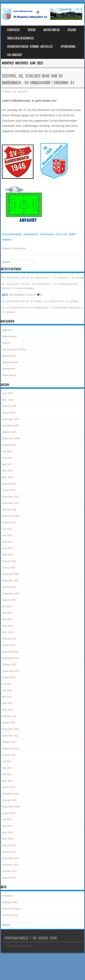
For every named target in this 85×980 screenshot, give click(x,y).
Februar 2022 (9, 716)
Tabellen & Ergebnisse (21, 38)
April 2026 (7, 393)
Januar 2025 (9, 490)
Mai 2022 (7, 697)
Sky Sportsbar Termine (14, 350)
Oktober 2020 (9, 800)
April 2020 (7, 833)
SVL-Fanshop (15, 55)
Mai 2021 (7, 774)
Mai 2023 (7, 619)
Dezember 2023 (10, 574)
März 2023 (8, 632)
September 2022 (11, 671)
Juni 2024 (7, 535)
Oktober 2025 (9, 432)
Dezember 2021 (10, 729)
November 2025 (10, 426)
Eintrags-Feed (9, 902)
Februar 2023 (9, 639)
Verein (32, 30)
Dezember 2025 (10, 419)
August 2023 (9, 600)
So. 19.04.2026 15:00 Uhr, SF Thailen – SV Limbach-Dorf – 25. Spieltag (40, 301)
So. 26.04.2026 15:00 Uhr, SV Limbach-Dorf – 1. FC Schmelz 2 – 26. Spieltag (43, 278)
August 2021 (9, 755)
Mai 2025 (7, 464)
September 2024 (11, 516)
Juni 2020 (7, 826)
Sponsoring (68, 47)
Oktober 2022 (9, 665)
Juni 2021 (7, 768)
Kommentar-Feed (11, 909)
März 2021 (8, 781)
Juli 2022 (7, 684)
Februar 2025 (9, 484)
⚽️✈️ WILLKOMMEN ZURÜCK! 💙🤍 (22, 295)
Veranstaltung (9, 375)
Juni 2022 (7, 691)
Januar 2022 (9, 723)
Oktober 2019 (9, 871)
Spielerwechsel (10, 362)
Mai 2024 (7, 542)
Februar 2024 (9, 561)
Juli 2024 (7, 529)
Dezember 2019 (10, 858)
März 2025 (8, 477)
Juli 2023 (7, 607)
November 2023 (10, 581)
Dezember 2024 (10, 497)
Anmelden (7, 896)
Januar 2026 (9, 413)
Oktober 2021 (9, 742)
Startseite (13, 30)
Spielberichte (9, 356)
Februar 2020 (9, 845)
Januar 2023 (9, 645)
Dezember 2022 (10, 652)
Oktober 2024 (9, 510)
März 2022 (8, 710)
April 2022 (7, 703)
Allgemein (7, 330)
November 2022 (10, 658)
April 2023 (7, 626)
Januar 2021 (9, 787)
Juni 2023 (7, 613)
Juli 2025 (7, 452)
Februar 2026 (9, 406)
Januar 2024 (9, 568)
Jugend (72, 30)
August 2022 (9, 677)
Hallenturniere (9, 336)
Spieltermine (19, 248)
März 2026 (8, 400)
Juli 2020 (7, 820)
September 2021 (11, 749)
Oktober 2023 (9, 587)
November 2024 (10, 503)
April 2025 (7, 471)
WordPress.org (10, 915)
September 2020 (11, 807)
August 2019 (9, 878)
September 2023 (11, 594)
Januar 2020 (9, 852)
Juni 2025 (7, 458)
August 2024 (9, 522)
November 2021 (10, 736)
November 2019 (10, 865)
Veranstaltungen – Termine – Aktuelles (30, 47)
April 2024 (7, 548)
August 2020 (9, 813)
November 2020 (10, 794)
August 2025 (9, 445)
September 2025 (11, 438)
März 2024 (8, 555)
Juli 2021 (7, 761)
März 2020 (8, 839)
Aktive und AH (52, 30)
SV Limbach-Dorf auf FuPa (19, 946)
